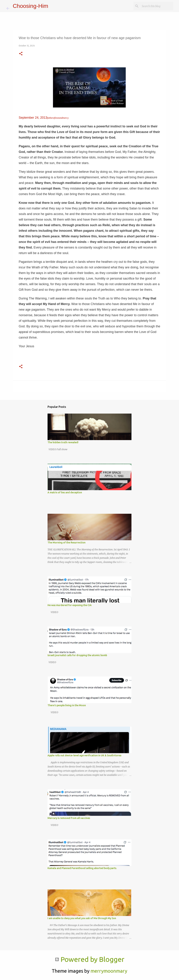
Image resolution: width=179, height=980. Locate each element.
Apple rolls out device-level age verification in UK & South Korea (84, 755)
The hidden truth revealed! (63, 442)
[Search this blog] (155, 6)
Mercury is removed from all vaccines (69, 818)
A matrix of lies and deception (65, 492)
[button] (21, 54)
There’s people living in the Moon (67, 705)
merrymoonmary (109, 971)
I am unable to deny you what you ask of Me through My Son (82, 918)
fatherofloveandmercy (58, 118)
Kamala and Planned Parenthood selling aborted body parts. (82, 868)
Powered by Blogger (90, 959)
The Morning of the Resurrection (67, 543)
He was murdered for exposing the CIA (70, 605)
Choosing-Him (31, 6)
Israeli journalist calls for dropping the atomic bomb (77, 655)
